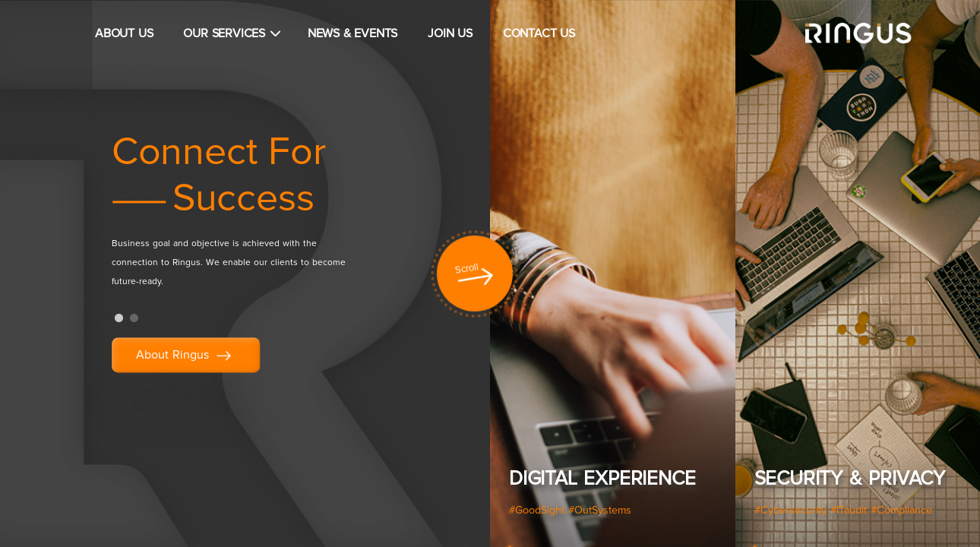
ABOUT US (124, 33)
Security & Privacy (850, 479)
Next (957, 277)
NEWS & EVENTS (352, 33)
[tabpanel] (264, 217)
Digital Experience (602, 479)
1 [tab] (119, 318)
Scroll (467, 269)
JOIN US (450, 33)
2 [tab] (134, 318)
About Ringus (186, 356)
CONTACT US (539, 33)
